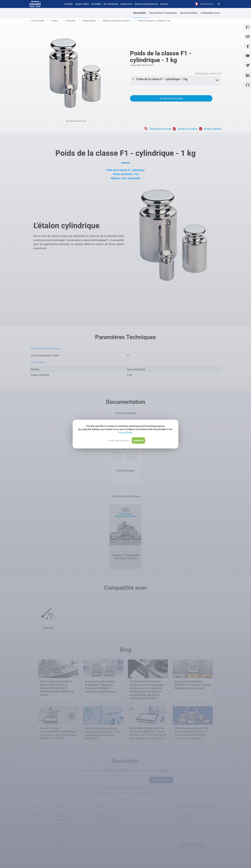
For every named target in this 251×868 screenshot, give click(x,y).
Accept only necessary (119, 440)
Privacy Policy (125, 432)
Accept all (138, 440)
